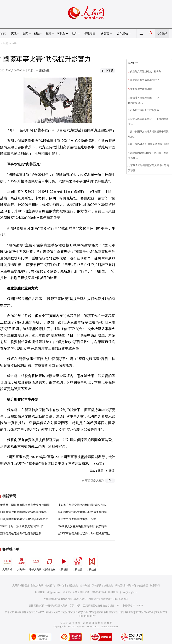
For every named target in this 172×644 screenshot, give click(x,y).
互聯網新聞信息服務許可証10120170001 (65, 599)
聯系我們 (155, 586)
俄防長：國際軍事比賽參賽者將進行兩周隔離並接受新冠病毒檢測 (40, 505)
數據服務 (108, 586)
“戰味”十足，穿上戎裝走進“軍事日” (22, 526)
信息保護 (143, 586)
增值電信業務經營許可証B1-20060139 (108, 599)
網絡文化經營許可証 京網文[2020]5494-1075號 (71, 612)
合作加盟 (85, 586)
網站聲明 (120, 586)
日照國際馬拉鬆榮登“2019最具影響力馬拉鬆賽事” (30, 519)
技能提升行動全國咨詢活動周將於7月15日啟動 (86, 505)
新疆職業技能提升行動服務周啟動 (21, 534)
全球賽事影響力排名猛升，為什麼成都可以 (84, 534)
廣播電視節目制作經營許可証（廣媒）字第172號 (55, 606)
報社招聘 (50, 586)
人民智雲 (78, 563)
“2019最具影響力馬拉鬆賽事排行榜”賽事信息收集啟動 (90, 526)
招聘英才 (62, 586)
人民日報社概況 (21, 586)
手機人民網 (35, 563)
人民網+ (21, 563)
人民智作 (92, 563)
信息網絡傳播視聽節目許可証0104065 (25, 612)
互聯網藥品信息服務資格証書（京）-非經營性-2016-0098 (113, 606)
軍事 (14, 43)
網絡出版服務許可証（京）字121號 (115, 612)
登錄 (164, 33)
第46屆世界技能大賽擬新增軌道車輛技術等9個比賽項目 (91, 512)
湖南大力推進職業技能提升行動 (77, 519)
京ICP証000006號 (145, 612)
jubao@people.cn (129, 592)
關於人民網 (37, 586)
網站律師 (131, 586)
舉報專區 (90, 33)
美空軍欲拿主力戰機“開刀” (144, 80)
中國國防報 (43, 70)
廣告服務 (73, 586)
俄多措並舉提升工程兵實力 (145, 110)
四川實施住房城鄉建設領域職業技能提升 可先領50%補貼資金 (37, 512)
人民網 (4, 43)
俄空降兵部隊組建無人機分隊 (146, 72)
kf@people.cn (54, 592)
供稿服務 (97, 586)
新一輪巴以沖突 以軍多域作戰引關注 (150, 144)
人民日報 (7, 563)
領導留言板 (49, 563)
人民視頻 (64, 563)
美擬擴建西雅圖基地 (141, 89)
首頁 (3, 33)
